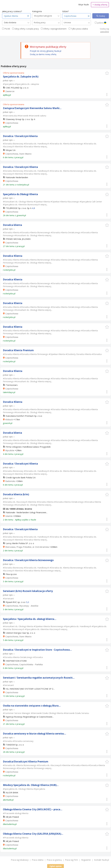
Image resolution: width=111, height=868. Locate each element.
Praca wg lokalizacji (20, 860)
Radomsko (10, 481)
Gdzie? (65, 11)
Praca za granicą (54, 860)
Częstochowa (12, 123)
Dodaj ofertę (100, 5)
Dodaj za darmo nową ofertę (43, 54)
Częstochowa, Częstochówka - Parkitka (24, 664)
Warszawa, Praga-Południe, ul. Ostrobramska (27, 547)
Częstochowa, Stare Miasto (18, 154)
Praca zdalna (38, 860)
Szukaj (102, 16)
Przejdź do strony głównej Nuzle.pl (46, 51)
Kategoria (37, 11)
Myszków (10, 450)
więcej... (44, 146)
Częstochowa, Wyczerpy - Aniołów (22, 606)
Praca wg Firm (71, 860)
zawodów (105, 32)
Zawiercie (10, 91)
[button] (107, 73)
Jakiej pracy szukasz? (12, 11)
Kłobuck (9, 419)
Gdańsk (9, 516)
